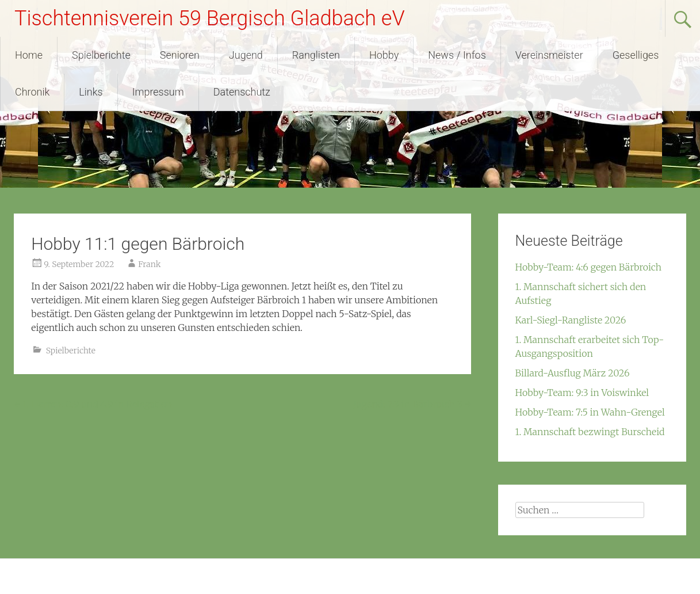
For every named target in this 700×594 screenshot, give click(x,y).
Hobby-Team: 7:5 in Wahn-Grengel (590, 412)
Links (91, 92)
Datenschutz (242, 92)
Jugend (246, 55)
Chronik (32, 92)
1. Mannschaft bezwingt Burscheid (590, 432)
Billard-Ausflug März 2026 (573, 373)
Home (29, 55)
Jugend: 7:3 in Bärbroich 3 (412, 404)
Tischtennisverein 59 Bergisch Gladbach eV (210, 18)
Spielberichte (101, 55)
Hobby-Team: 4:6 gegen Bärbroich (589, 267)
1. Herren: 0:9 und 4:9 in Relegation (93, 404)
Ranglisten (316, 55)
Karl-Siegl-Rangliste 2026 (571, 320)
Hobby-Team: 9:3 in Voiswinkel (582, 393)
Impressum (158, 92)
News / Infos (457, 55)
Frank (149, 264)
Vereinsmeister (549, 55)
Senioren (180, 55)
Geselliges (636, 55)
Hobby (384, 55)
